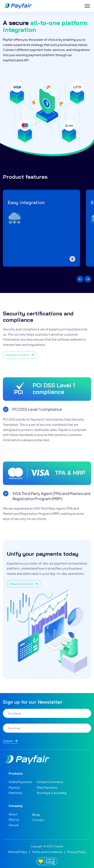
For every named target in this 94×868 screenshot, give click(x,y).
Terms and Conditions (47, 852)
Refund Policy (18, 852)
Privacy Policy (77, 852)
